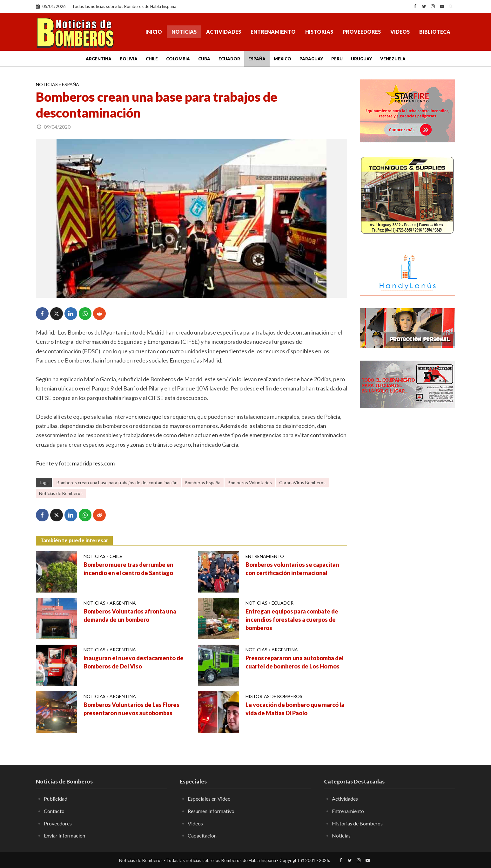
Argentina (99, 59)
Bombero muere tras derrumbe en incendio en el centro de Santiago (128, 569)
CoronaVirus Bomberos (302, 482)
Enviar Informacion (64, 835)
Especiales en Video (209, 799)
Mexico (282, 59)
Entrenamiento (273, 32)
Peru (337, 59)
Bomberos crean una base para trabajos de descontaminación (117, 482)
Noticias (184, 32)
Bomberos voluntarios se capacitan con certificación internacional (292, 569)
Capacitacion (202, 835)
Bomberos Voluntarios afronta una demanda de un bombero (130, 615)
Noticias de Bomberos (61, 493)
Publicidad (56, 799)
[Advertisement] (407, 516)
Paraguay (311, 59)
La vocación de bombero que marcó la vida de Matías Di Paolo (295, 709)
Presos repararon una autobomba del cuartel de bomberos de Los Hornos (295, 662)
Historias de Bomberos (274, 696)
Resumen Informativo (211, 811)
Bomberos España (203, 482)
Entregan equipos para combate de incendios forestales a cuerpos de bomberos (292, 620)
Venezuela (393, 59)
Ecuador (229, 59)
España (257, 59)
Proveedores (362, 32)
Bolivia (129, 59)
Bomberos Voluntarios (250, 482)
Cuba (204, 59)
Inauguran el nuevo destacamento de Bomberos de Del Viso (134, 662)
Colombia (178, 59)
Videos (400, 32)
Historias (319, 32)
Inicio (154, 32)
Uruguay (361, 59)
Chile (152, 59)
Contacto (54, 811)
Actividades (224, 32)
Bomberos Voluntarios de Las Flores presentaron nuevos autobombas (131, 709)
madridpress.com (93, 463)
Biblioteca (435, 32)
